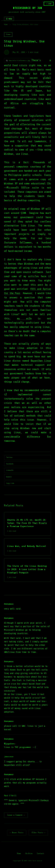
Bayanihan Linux (41, 361)
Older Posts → (38, 833)
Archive (29, 854)
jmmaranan (9, 757)
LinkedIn (10, 470)
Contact (40, 854)
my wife (24, 319)
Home (6, 24)
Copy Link (10, 483)
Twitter (9, 457)
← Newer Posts (17, 833)
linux (8, 34)
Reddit (9, 477)
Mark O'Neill (10, 796)
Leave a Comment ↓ (16, 815)
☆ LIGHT (49, 4)
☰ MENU (9, 19)
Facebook (10, 464)
